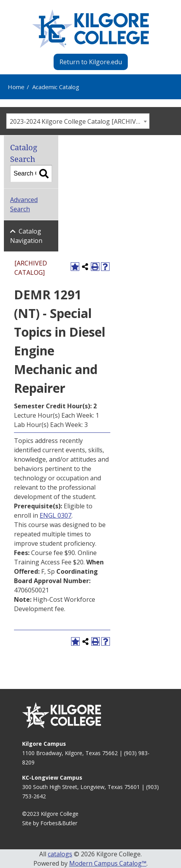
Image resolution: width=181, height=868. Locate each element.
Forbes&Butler (59, 823)
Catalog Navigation (26, 236)
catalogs (60, 854)
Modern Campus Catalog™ (108, 863)
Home (16, 87)
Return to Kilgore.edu (91, 62)
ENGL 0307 (56, 515)
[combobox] (78, 121)
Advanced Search (24, 204)
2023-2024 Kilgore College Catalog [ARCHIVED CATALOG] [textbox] (79, 121)
